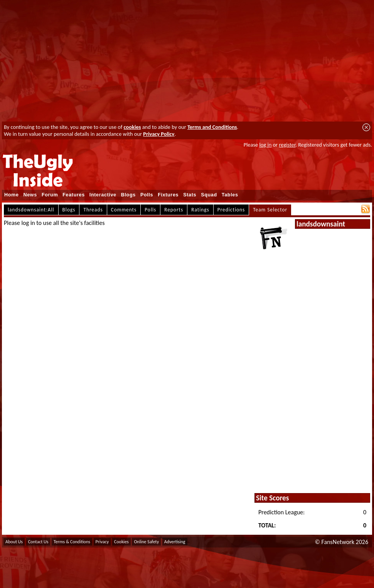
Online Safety (146, 542)
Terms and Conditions (212, 127)
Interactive (103, 195)
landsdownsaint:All (31, 210)
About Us (14, 542)
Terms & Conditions (72, 542)
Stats (190, 195)
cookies (132, 127)
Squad (209, 195)
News (30, 195)
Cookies (121, 542)
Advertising (175, 542)
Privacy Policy (159, 134)
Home (12, 195)
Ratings (200, 210)
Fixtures (168, 195)
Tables (230, 195)
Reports (174, 210)
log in (265, 145)
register (287, 145)
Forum (50, 195)
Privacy (102, 542)
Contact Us (38, 542)
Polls (147, 195)
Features (74, 195)
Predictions (231, 210)
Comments (124, 210)
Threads (93, 210)
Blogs (128, 195)
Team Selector (270, 210)
